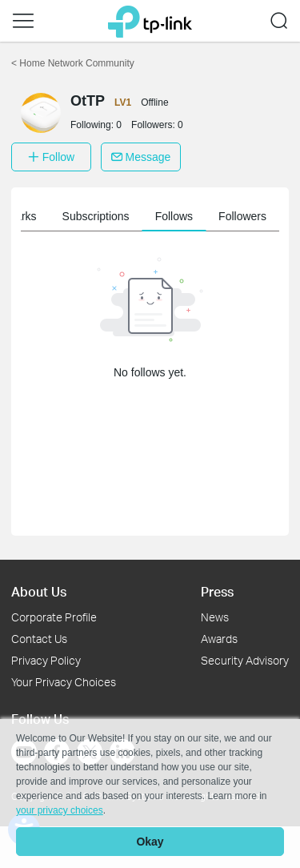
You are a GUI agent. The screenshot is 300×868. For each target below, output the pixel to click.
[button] (23, 21)
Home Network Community (73, 63)
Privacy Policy (46, 660)
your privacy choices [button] (60, 810)
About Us (39, 591)
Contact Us (39, 639)
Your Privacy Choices (64, 682)
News (215, 617)
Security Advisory (245, 660)
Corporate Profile (54, 617)
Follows (174, 216)
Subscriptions (96, 216)
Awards (219, 639)
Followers (242, 216)
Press (217, 591)
